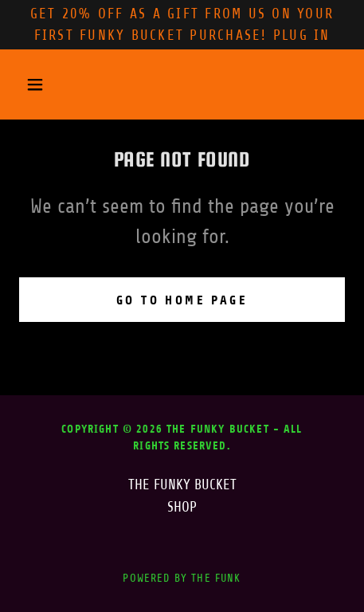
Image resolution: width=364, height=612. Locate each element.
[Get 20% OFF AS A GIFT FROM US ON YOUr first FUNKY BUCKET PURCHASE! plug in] (182, 25)
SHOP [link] (182, 507)
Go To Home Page (182, 300)
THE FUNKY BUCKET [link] (182, 484)
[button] (43, 84)
